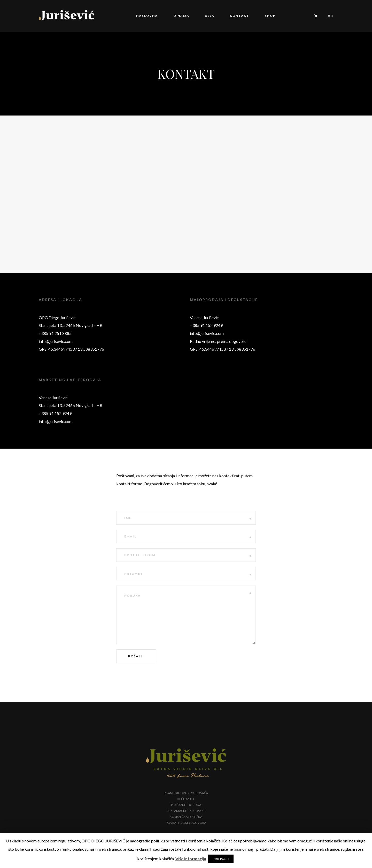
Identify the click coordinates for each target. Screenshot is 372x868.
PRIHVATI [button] (221, 859)
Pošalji (136, 656)
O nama (181, 16)
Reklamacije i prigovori (186, 811)
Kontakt (240, 16)
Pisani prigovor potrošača (186, 793)
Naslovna (147, 16)
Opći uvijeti (186, 799)
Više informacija (191, 859)
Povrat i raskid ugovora (186, 823)
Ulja (210, 16)
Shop (270, 16)
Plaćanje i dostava (186, 805)
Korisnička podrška (186, 817)
